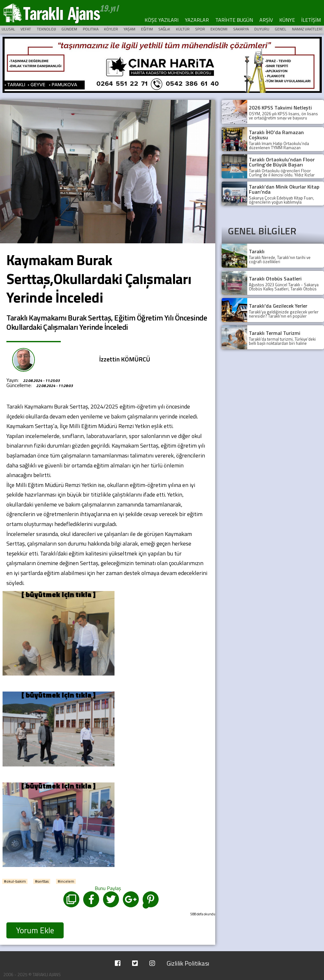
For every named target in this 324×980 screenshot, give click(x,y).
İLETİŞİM (311, 20)
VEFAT (26, 29)
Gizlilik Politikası (188, 963)
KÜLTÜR (183, 29)
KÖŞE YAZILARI (162, 20)
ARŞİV (266, 20)
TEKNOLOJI (46, 29)
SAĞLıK (164, 29)
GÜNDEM (69, 29)
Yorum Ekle (35, 930)
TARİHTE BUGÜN (234, 20)
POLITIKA (91, 29)
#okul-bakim (15, 881)
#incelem (66, 881)
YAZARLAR (197, 20)
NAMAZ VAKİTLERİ (307, 29)
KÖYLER (111, 29)
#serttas (42, 881)
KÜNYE (287, 20)
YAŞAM (129, 29)
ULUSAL (8, 29)
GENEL (281, 29)
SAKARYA (241, 29)
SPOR (200, 29)
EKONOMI (219, 29)
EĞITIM (147, 29)
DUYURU (262, 29)
